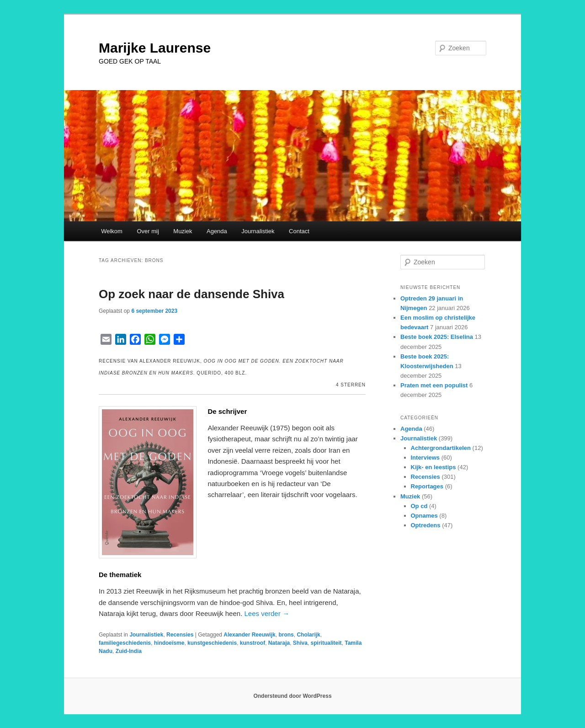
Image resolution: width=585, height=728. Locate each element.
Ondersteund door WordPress (292, 696)
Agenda (217, 231)
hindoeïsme (169, 643)
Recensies (180, 635)
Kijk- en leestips (433, 467)
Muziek (183, 231)
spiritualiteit (326, 643)
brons (286, 635)
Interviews (425, 458)
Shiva (300, 643)
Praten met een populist (434, 385)
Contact (299, 231)
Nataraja (279, 643)
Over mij (148, 231)
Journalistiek (258, 231)
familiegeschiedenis (125, 643)
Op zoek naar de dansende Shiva (191, 294)
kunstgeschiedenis (212, 643)
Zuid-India (129, 651)
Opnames (424, 516)
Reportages (427, 486)
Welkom (112, 231)
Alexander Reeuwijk (249, 635)
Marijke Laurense (155, 48)
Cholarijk (308, 635)
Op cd (419, 506)
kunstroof (253, 643)
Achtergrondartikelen (441, 448)
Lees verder (267, 613)
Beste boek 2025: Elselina (437, 337)
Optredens (426, 525)
